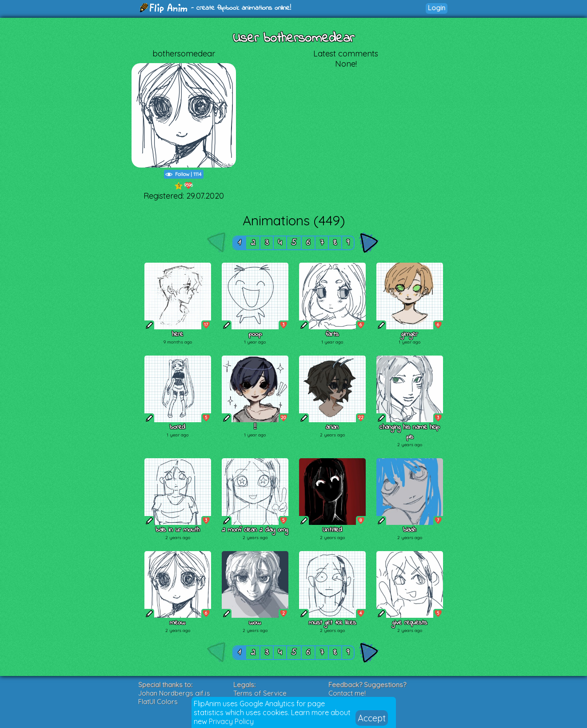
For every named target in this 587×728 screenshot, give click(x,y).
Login (437, 8)
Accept (372, 718)
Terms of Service (260, 693)
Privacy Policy (231, 721)
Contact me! (347, 693)
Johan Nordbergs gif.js (174, 693)
